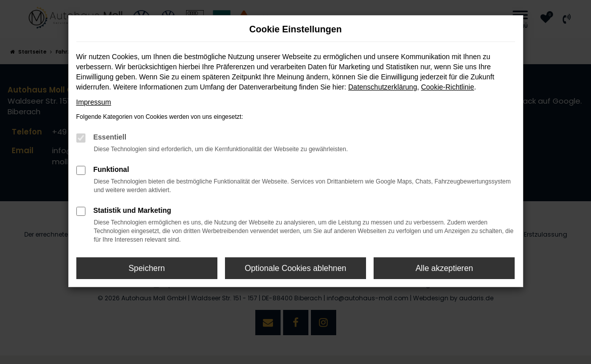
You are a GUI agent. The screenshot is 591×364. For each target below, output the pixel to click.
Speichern (147, 268)
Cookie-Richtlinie (448, 87)
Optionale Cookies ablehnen (295, 268)
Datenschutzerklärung (383, 87)
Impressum (94, 102)
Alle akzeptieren (444, 268)
